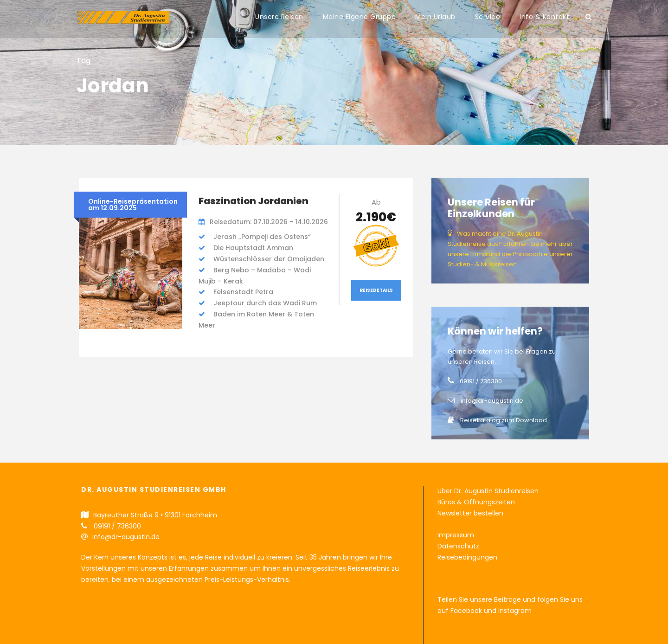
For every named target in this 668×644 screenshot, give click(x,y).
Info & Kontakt (544, 17)
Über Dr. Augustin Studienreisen (488, 491)
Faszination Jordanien (254, 201)
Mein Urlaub (435, 17)
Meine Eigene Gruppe (360, 17)
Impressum (456, 535)
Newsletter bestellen (470, 513)
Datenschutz (458, 546)
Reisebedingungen (467, 557)
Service (488, 17)
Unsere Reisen (279, 17)
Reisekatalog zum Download (504, 420)
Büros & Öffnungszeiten (476, 502)
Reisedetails (376, 290)
